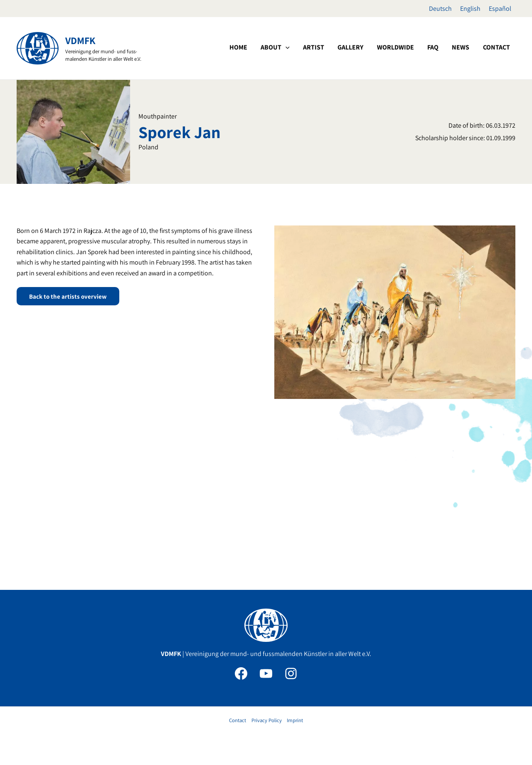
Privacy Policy (267, 720)
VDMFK (80, 40)
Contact (238, 720)
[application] (329, 47)
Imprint (295, 720)
